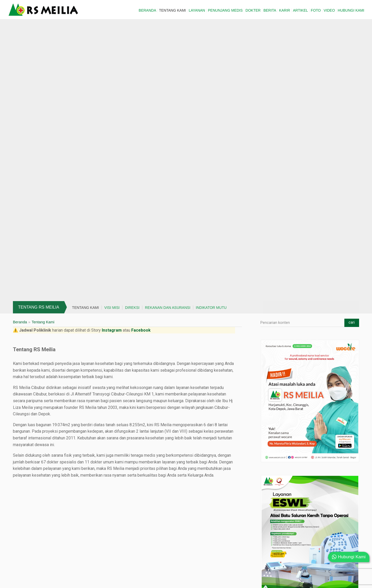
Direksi (132, 308)
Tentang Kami (172, 10)
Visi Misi (112, 308)
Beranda (148, 10)
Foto (316, 10)
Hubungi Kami (351, 10)
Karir (285, 10)
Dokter (253, 10)
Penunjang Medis (225, 10)
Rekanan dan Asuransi (168, 308)
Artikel (300, 10)
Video (329, 10)
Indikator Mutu (211, 308)
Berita (270, 10)
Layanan (197, 10)
